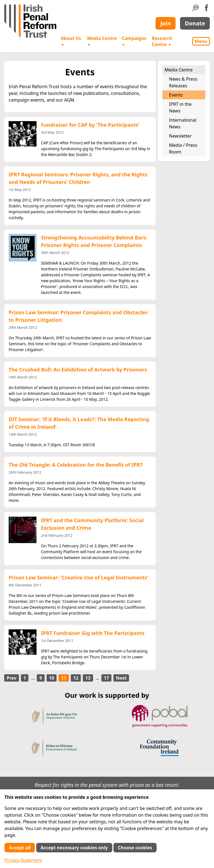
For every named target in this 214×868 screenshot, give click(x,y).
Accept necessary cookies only (74, 848)
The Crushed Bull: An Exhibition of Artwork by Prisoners (78, 370)
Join (166, 23)
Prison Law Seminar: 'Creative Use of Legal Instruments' (78, 577)
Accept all (20, 848)
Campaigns (134, 41)
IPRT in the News (180, 107)
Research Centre (162, 41)
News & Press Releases (183, 82)
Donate (195, 23)
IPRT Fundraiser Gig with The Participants (93, 633)
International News (183, 123)
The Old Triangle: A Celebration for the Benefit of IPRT (76, 465)
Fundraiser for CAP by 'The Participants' (90, 125)
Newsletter (180, 136)
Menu (201, 41)
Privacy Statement (23, 860)
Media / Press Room (183, 148)
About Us (71, 41)
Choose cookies (135, 848)
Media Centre (102, 41)
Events (176, 95)
